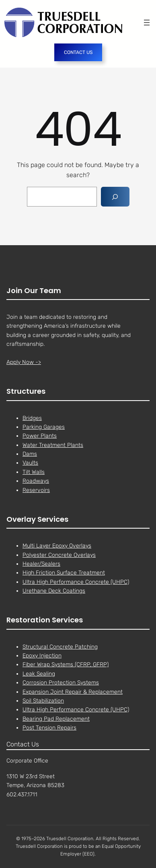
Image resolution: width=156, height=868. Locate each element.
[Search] (115, 197)
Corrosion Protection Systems (61, 683)
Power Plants (40, 436)
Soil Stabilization (43, 701)
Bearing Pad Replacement (56, 719)
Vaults (30, 463)
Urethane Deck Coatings (54, 591)
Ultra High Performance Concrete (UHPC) (76, 582)
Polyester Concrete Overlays (59, 555)
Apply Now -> (24, 362)
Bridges (32, 418)
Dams (30, 454)
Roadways (36, 481)
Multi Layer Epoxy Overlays (57, 546)
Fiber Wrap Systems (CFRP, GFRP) (66, 665)
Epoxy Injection (42, 656)
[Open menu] (147, 23)
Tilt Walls (34, 472)
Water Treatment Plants (53, 445)
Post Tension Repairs (49, 728)
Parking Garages (44, 427)
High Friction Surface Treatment (64, 573)
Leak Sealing (39, 674)
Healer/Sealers (41, 564)
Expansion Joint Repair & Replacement (73, 692)
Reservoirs (36, 490)
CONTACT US (78, 52)
